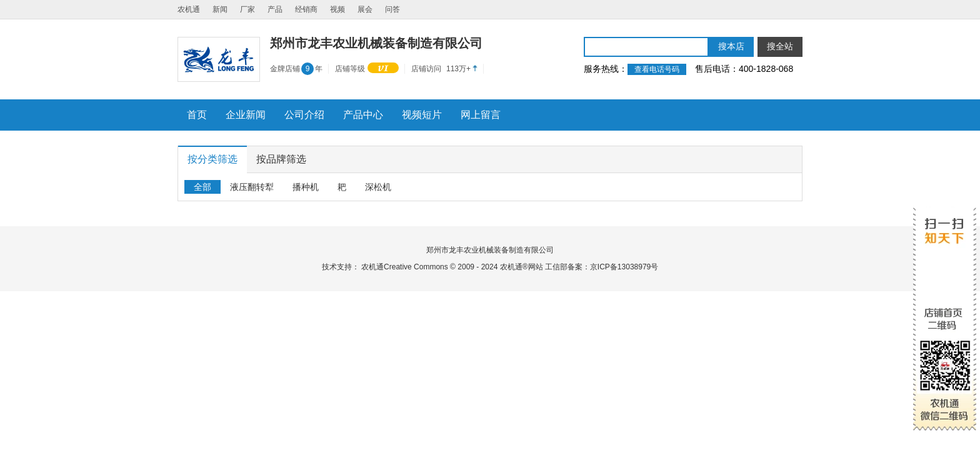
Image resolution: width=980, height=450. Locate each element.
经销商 (306, 9)
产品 (275, 9)
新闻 (220, 9)
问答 (392, 9)
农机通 (189, 9)
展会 (365, 9)
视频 (337, 9)
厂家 (247, 9)
